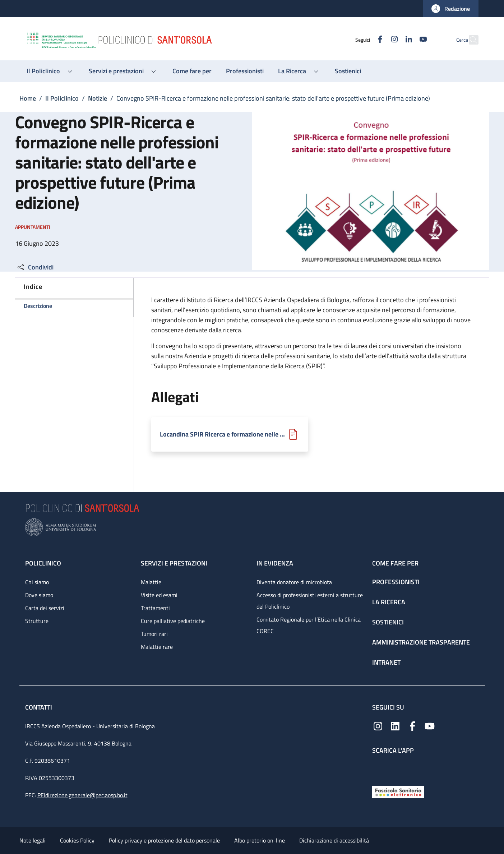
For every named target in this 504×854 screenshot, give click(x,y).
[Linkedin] (393, 40)
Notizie (98, 98)
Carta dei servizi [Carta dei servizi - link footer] (45, 608)
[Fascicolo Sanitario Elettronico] (398, 791)
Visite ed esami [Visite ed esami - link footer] (159, 595)
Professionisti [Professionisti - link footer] (396, 582)
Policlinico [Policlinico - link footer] (43, 563)
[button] (451, 9)
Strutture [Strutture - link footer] (37, 621)
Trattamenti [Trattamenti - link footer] (155, 608)
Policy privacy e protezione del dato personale (164, 840)
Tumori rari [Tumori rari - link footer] (154, 634)
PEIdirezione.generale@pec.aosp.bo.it (82, 795)
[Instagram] (379, 40)
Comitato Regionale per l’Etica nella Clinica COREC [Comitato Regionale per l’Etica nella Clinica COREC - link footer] (309, 625)
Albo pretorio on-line (260, 840)
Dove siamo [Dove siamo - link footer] (39, 595)
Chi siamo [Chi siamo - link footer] (37, 582)
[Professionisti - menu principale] (245, 71)
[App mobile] (378, 768)
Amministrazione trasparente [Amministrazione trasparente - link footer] (421, 642)
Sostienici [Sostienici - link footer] (388, 622)
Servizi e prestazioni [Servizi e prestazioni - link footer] (174, 563)
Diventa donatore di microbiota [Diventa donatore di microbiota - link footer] (294, 582)
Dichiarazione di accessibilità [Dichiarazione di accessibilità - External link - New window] (334, 840)
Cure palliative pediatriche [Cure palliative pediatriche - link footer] (173, 621)
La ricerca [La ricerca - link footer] (389, 602)
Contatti (39, 707)
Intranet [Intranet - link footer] (386, 662)
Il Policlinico (62, 98)
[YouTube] (408, 40)
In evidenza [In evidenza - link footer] (275, 563)
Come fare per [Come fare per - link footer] (395, 563)
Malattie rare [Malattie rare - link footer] (157, 647)
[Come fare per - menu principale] (192, 71)
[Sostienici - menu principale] (348, 71)
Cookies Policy (77, 840)
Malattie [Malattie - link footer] (151, 582)
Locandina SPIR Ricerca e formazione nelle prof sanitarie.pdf (223, 434)
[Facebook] (365, 40)
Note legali (33, 840)
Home (28, 98)
